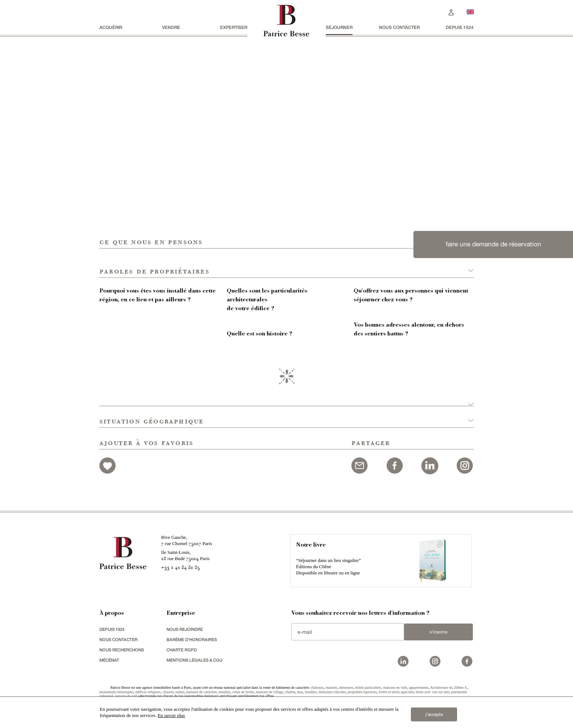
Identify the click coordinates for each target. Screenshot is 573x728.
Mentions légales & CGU (196, 660)
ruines (180, 692)
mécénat (110, 660)
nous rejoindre (186, 629)
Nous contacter (399, 27)
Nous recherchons (124, 650)
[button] (286, 263)
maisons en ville (395, 687)
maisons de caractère (202, 692)
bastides (311, 692)
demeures (346, 687)
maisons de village (270, 692)
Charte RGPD (182, 650)
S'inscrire (435, 632)
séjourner (339, 27)
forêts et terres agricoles (397, 692)
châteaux (317, 687)
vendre (171, 27)
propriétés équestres (362, 692)
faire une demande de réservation (493, 244)
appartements (419, 687)
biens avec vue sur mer (432, 692)
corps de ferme (243, 692)
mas (300, 692)
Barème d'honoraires (193, 639)
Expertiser (234, 27)
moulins (225, 692)
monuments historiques (116, 692)
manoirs (332, 687)
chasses (168, 692)
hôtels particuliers (368, 687)
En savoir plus (171, 715)
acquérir (111, 27)
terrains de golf (126, 696)
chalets (290, 692)
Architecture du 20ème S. (449, 687)
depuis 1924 (460, 27)
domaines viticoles (332, 692)
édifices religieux (148, 692)
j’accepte (434, 713)
